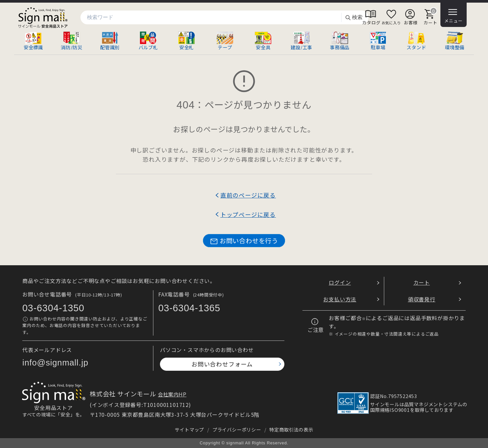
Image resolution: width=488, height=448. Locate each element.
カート (422, 282)
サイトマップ (189, 429)
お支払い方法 (340, 299)
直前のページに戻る (248, 195)
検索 (354, 18)
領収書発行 (422, 299)
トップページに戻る (248, 214)
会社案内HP (172, 394)
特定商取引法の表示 (291, 429)
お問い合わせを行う (244, 241)
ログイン (340, 282)
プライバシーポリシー (237, 429)
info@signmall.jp (55, 363)
